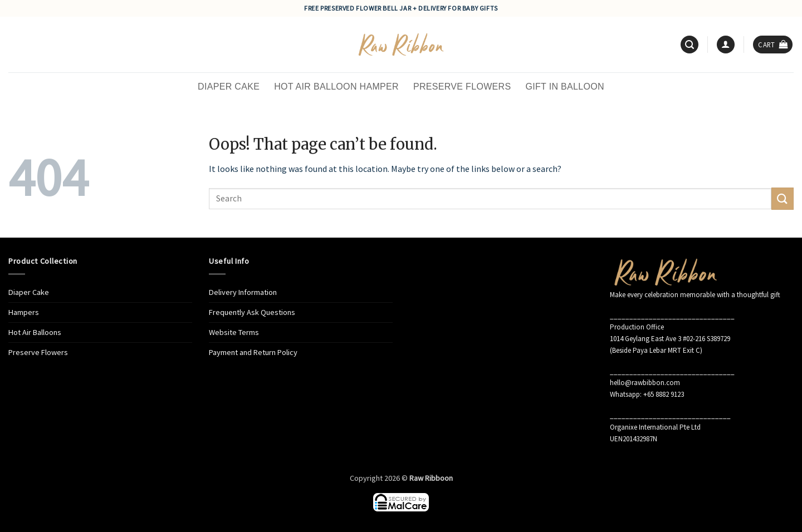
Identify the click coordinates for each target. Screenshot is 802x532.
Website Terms (234, 332)
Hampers (24, 312)
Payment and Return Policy (253, 352)
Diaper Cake (229, 87)
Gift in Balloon (564, 87)
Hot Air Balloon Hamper (336, 87)
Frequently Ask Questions (252, 312)
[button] (689, 45)
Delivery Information (243, 292)
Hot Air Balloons (35, 332)
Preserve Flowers (462, 87)
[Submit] (783, 198)
